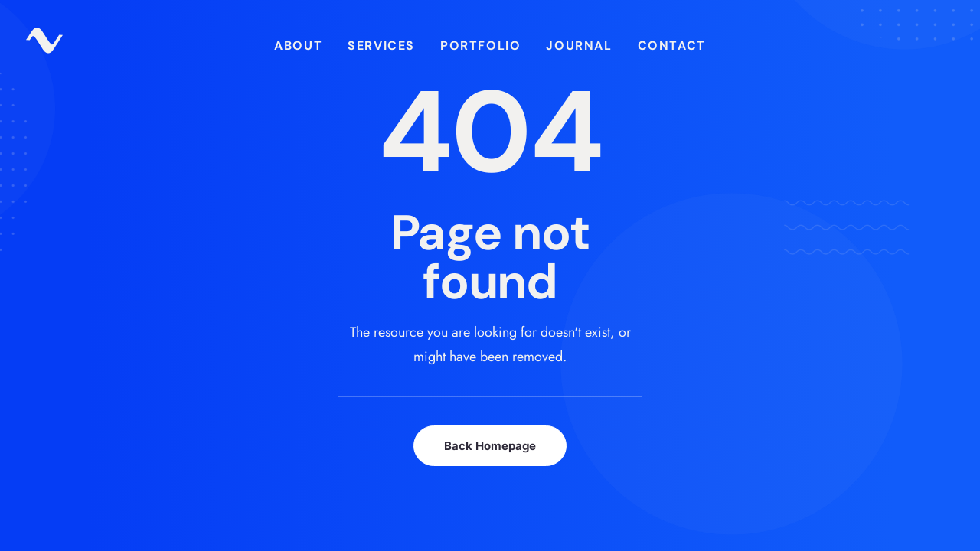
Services (381, 46)
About (298, 46)
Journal (579, 46)
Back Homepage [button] (490, 446)
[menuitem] (298, 46)
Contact (672, 46)
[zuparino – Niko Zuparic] (44, 46)
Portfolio (480, 46)
